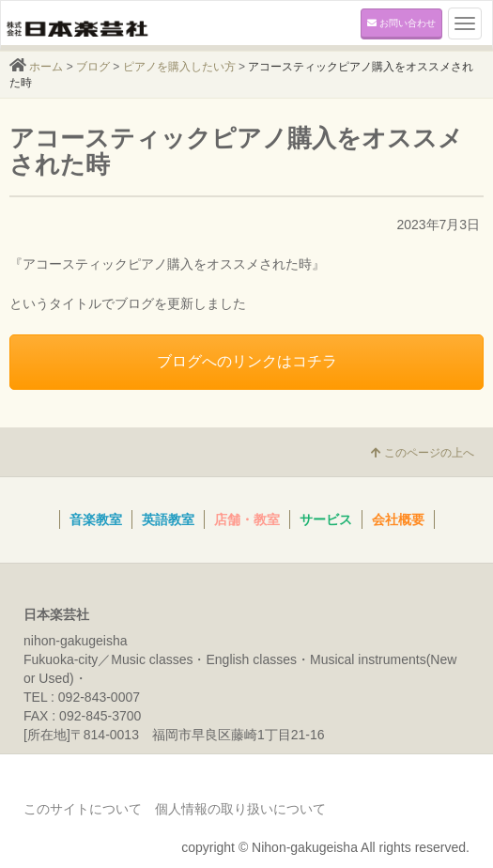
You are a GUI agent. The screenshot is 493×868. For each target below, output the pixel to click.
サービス (326, 519)
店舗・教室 (247, 519)
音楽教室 (96, 519)
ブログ (93, 67)
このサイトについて (83, 809)
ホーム (46, 67)
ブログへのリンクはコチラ (247, 361)
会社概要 (398, 519)
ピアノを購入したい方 (179, 67)
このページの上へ (423, 453)
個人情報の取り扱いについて (240, 809)
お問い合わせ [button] (401, 23)
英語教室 (168, 519)
